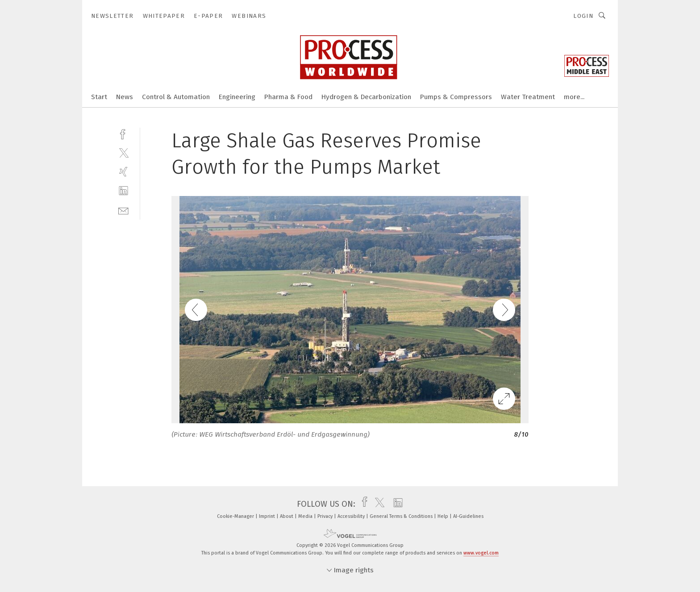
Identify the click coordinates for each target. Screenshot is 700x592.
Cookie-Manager (236, 516)
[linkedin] (123, 191)
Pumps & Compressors (456, 97)
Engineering (237, 97)
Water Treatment (528, 97)
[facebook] (123, 133)
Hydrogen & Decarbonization (366, 97)
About (287, 516)
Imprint (268, 516)
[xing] (123, 172)
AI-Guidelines (468, 516)
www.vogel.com (481, 553)
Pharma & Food (288, 97)
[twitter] (123, 152)
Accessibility (352, 516)
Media (306, 516)
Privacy (326, 516)
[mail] (123, 210)
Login (583, 16)
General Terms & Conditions (402, 516)
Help (444, 516)
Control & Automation (176, 97)
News (125, 97)
